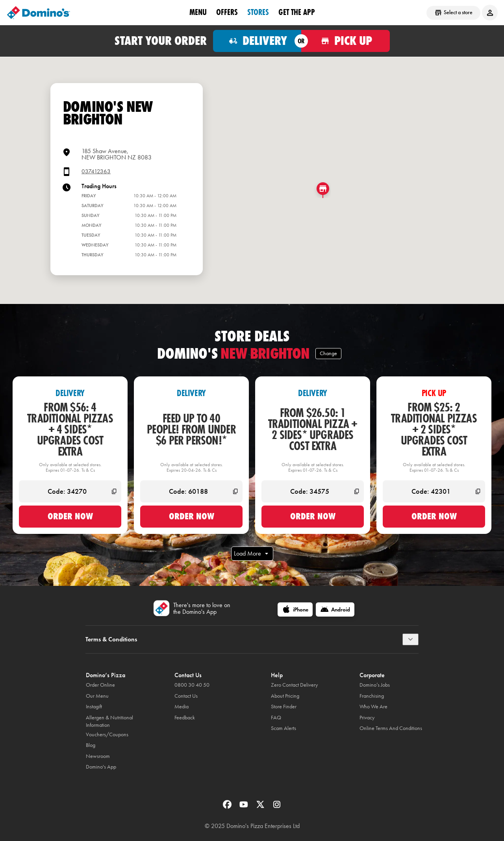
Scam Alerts (283, 728)
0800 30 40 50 (192, 685)
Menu (198, 12)
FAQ (276, 718)
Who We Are (373, 707)
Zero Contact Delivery (294, 685)
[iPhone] (295, 609)
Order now (70, 516)
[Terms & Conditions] (410, 639)
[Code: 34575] (313, 491)
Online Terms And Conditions (391, 728)
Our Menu (97, 696)
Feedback (185, 718)
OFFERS (227, 12)
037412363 (96, 171)
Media (182, 707)
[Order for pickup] (346, 41)
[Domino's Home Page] (39, 13)
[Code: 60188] (191, 491)
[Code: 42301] (434, 491)
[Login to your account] (490, 13)
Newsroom (98, 756)
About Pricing (285, 696)
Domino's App (101, 767)
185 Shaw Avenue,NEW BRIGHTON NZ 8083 (117, 154)
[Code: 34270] (70, 491)
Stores (258, 12)
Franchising (372, 696)
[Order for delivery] (257, 41)
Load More (252, 554)
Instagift (94, 707)
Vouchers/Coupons (107, 734)
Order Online (100, 685)
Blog (91, 745)
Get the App (297, 12)
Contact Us (186, 696)
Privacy (367, 718)
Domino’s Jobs (375, 685)
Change (328, 353)
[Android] (335, 609)
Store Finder (284, 707)
